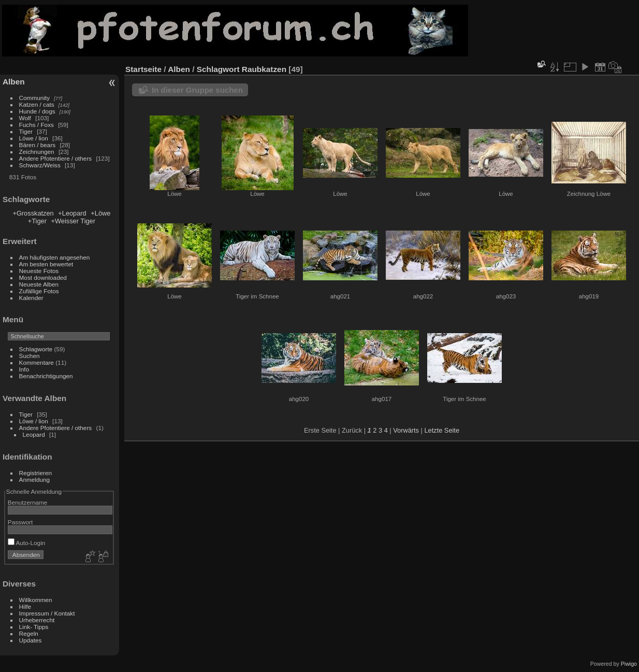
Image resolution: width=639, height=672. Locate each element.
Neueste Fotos (39, 271)
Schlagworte (36, 349)
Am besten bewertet (46, 264)
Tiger (26, 131)
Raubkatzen (264, 69)
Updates (31, 640)
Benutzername (28, 502)
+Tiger (37, 221)
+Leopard (72, 213)
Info (24, 369)
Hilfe (25, 606)
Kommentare (37, 362)
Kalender (31, 298)
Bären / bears (38, 145)
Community (35, 98)
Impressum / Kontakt (47, 613)
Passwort (20, 522)
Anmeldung (35, 480)
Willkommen (36, 600)
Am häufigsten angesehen (55, 257)
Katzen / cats (37, 104)
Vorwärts (406, 430)
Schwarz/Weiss (40, 165)
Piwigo (629, 664)
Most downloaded (43, 277)
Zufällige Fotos (39, 291)
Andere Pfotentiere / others (56, 158)
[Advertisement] (554, 31)
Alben (14, 82)
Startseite (143, 69)
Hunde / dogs (37, 111)
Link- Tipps (34, 627)
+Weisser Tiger (73, 221)
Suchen (30, 356)
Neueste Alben (39, 284)
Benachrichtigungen (46, 376)
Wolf (25, 118)
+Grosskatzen (33, 213)
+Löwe (100, 213)
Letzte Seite (442, 430)
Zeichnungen (37, 152)
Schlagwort (218, 69)
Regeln (29, 633)
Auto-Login (27, 543)
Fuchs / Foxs (37, 125)
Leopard (34, 434)
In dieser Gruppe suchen (197, 90)
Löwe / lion (34, 138)
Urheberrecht (37, 620)
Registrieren (35, 473)
